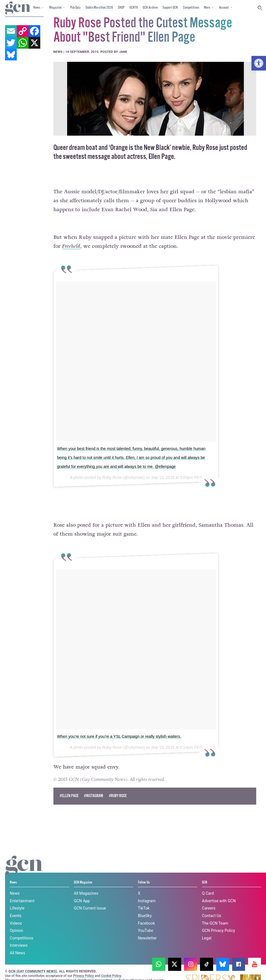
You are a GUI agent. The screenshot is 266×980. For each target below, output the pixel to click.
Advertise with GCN (219, 891)
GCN (205, 872)
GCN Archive (150, 8)
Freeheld (71, 246)
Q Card (208, 883)
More (207, 8)
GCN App (82, 891)
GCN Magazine (83, 872)
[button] (259, 63)
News (37, 8)
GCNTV (134, 8)
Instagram (147, 891)
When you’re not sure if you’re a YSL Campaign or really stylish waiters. (119, 726)
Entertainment (22, 891)
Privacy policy (121, 965)
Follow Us (144, 872)
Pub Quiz (75, 8)
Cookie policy (84, 965)
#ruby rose (118, 785)
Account (224, 8)
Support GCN (170, 8)
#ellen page (69, 785)
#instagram (94, 785)
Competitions (191, 8)
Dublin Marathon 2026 (99, 8)
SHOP (121, 8)
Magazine (55, 8)
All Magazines (86, 883)
